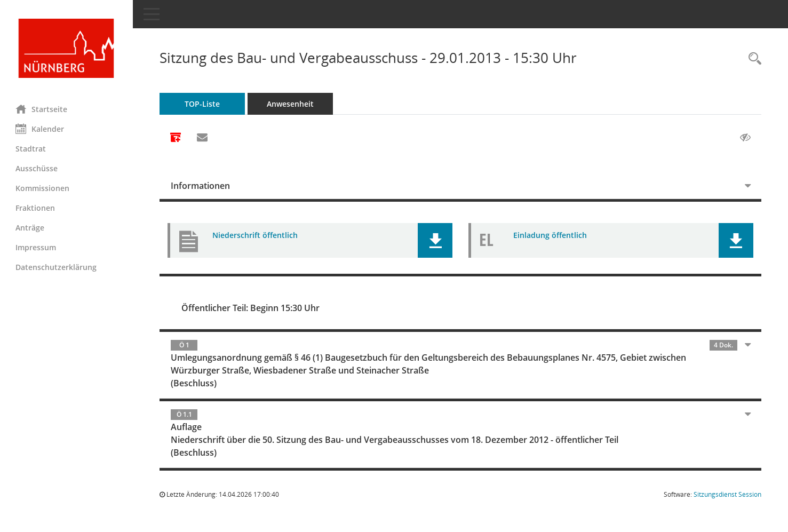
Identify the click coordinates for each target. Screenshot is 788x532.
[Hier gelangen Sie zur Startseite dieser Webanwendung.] (67, 48)
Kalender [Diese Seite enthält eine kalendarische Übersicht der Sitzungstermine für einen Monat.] (40, 129)
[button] (436, 240)
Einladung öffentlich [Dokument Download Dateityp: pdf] (551, 235)
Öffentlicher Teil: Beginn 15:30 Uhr (251, 308)
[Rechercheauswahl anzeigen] (752, 59)
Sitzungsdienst (727, 494)
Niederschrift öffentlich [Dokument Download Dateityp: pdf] (256, 235)
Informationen (201, 186)
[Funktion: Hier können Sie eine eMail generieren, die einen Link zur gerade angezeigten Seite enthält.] (203, 138)
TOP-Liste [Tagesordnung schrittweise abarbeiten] (203, 104)
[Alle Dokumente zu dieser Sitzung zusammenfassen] (176, 138)
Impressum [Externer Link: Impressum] (36, 247)
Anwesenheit (291, 104)
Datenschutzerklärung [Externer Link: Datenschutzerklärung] (57, 267)
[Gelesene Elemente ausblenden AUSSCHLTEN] (745, 138)
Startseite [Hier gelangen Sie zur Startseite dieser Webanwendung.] (42, 109)
